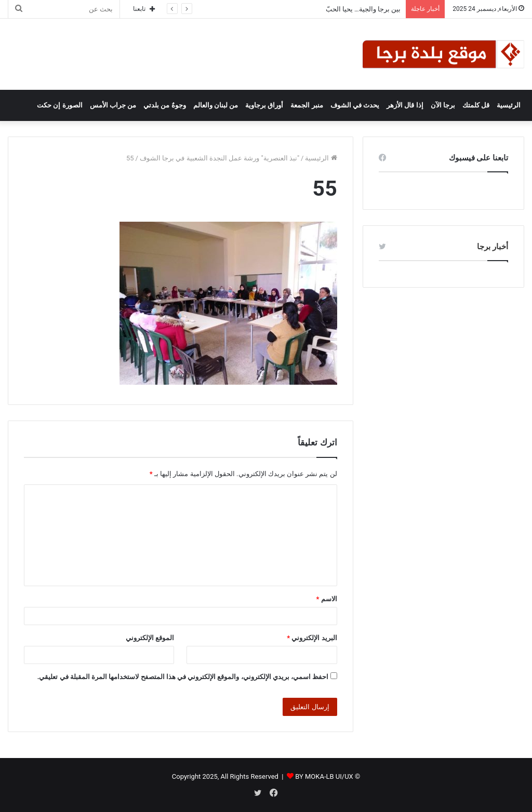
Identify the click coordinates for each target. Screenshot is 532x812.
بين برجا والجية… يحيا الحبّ (363, 9)
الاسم (327, 599)
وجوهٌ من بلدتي (164, 105)
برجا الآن (443, 105)
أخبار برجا (493, 247)
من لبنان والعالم (216, 105)
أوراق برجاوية (264, 105)
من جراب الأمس (113, 105)
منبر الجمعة (307, 105)
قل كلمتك (476, 105)
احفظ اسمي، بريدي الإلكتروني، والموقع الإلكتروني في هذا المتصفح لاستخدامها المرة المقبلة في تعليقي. (183, 677)
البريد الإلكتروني (312, 638)
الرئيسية (509, 105)
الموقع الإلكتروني (150, 638)
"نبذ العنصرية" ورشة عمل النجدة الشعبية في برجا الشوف (220, 158)
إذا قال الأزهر (405, 105)
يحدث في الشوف (355, 105)
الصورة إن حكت (59, 105)
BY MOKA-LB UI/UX (324, 776)
